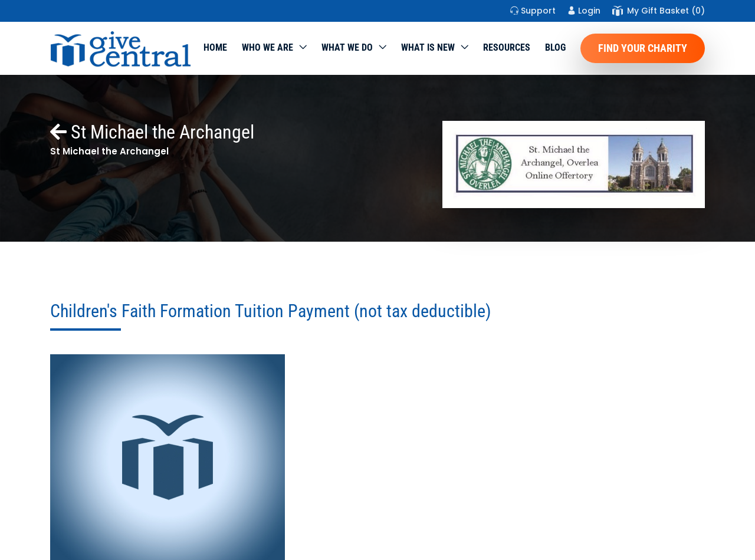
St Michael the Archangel (152, 132)
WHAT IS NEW (428, 47)
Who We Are (267, 47)
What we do (347, 47)
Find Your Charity (643, 48)
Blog (555, 47)
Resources (507, 47)
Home (215, 47)
